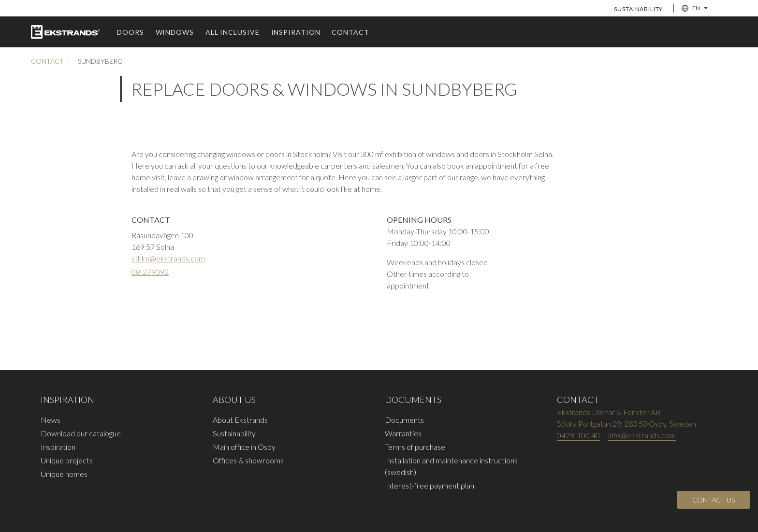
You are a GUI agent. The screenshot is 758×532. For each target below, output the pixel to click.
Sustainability (638, 9)
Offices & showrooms (248, 460)
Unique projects (67, 460)
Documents (404, 420)
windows (175, 32)
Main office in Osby (244, 447)
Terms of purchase (415, 447)
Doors (131, 32)
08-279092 (150, 272)
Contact (350, 32)
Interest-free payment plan (430, 485)
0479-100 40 (578, 435)
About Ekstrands (240, 420)
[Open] (714, 500)
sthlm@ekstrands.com (168, 258)
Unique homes (64, 474)
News (51, 420)
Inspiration (296, 32)
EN (695, 8)
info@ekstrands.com (642, 435)
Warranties (403, 433)
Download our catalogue (81, 433)
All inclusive (233, 32)
